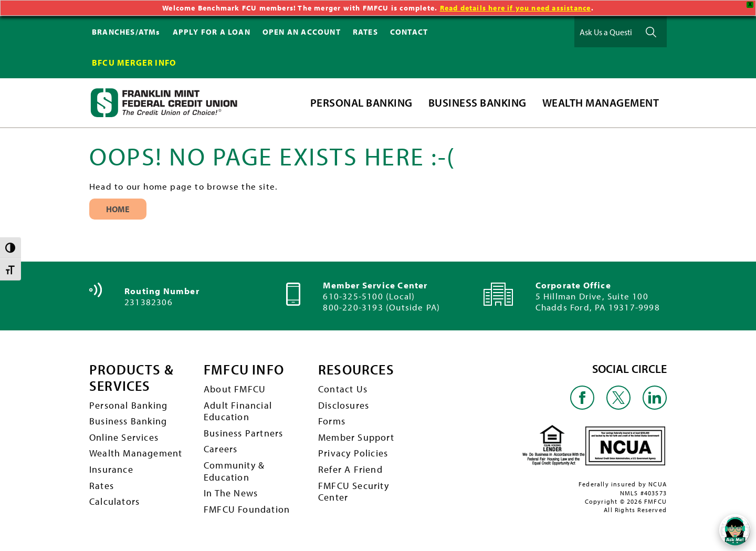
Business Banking (128, 421)
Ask (651, 32)
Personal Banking (128, 405)
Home (118, 209)
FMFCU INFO (244, 370)
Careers (220, 449)
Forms (332, 421)
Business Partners (243, 433)
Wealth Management (136, 453)
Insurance (111, 469)
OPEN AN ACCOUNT (302, 32)
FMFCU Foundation (247, 509)
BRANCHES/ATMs (126, 32)
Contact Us (343, 389)
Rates (102, 486)
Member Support (356, 437)
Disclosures (344, 405)
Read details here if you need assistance (516, 8)
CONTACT (409, 32)
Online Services (124, 437)
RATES (365, 32)
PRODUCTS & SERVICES (132, 378)
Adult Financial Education (238, 411)
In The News (231, 493)
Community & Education (234, 471)
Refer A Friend (350, 469)
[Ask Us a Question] (606, 32)
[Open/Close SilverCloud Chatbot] (735, 530)
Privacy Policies (353, 453)
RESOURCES (356, 370)
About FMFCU (235, 389)
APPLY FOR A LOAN (212, 32)
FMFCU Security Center (354, 492)
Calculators (114, 501)
